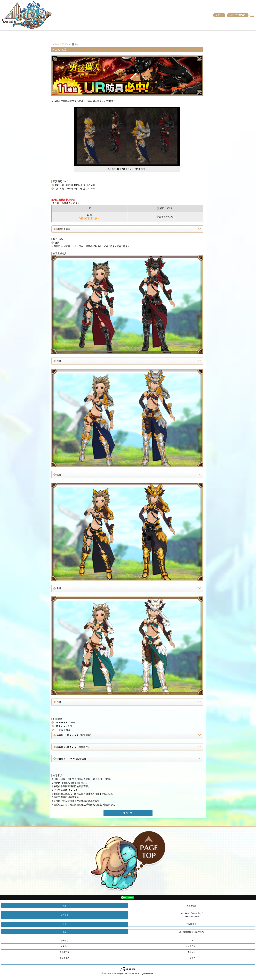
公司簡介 (192, 958)
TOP (192, 941)
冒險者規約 (64, 958)
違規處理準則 (192, 946)
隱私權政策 (64, 952)
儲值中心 (219, 15)
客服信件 (192, 952)
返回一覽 (128, 813)
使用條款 (64, 946)
